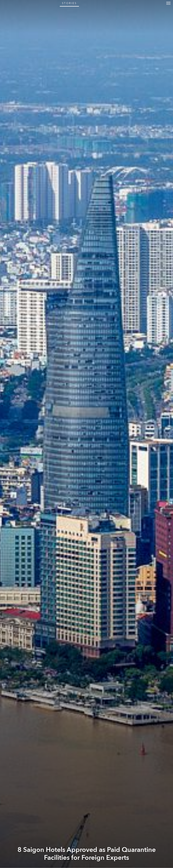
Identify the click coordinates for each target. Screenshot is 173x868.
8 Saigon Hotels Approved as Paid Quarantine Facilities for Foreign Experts (87, 854)
